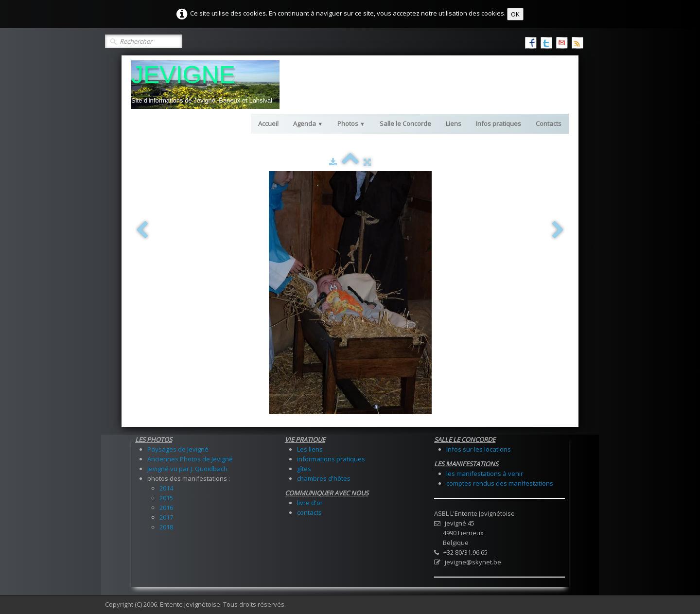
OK (515, 14)
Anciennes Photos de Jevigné (190, 459)
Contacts (549, 123)
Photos (351, 123)
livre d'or (310, 503)
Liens (454, 123)
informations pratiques (331, 459)
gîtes (304, 469)
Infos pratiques (499, 123)
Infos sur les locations (479, 449)
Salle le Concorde (405, 123)
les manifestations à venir (485, 474)
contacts (309, 512)
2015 (166, 498)
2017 (166, 517)
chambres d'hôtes (324, 478)
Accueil (268, 123)
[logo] (205, 85)
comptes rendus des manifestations (500, 483)
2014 (166, 488)
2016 (166, 508)
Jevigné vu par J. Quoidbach (187, 469)
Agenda (308, 123)
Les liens (310, 449)
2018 (166, 527)
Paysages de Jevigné (178, 449)
